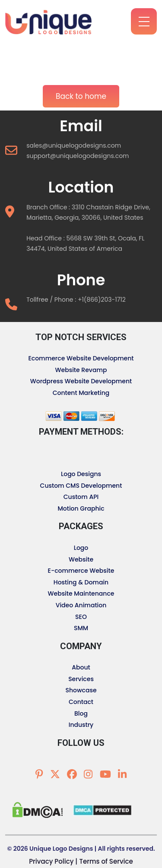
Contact (81, 702)
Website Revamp (81, 370)
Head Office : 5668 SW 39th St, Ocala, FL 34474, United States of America (85, 243)
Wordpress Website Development (81, 381)
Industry (81, 725)
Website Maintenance (81, 593)
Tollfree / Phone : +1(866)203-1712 (76, 300)
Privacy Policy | (53, 861)
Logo (81, 548)
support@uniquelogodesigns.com (78, 156)
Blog (81, 713)
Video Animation (81, 605)
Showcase (81, 690)
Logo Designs (81, 474)
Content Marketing (81, 393)
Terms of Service (106, 861)
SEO (81, 617)
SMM (81, 628)
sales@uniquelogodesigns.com (74, 145)
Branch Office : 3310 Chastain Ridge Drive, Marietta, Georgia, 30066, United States (88, 212)
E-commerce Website (81, 571)
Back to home (81, 96)
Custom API (81, 497)
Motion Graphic (81, 508)
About (81, 667)
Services (81, 679)
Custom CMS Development (81, 486)
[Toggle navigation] (13, 47)
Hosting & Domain (81, 582)
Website (81, 559)
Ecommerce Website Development (81, 358)
